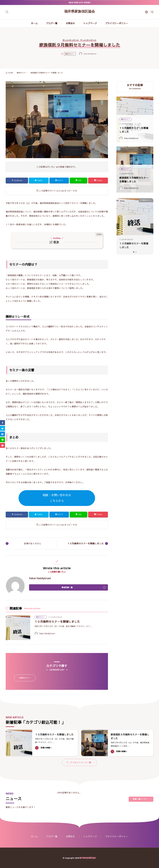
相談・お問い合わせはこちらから (57, 498)
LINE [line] (80, 180)
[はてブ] (2, 434)
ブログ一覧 (52, 23)
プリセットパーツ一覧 (81, 762)
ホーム (34, 23)
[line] (2, 440)
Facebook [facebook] (18, 180)
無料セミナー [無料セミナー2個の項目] (28, 678)
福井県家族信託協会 (80, 12)
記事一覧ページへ (140, 799)
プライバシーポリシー (117, 23)
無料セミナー (70, 54)
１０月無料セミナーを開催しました (86, 543)
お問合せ (70, 23)
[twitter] (2, 428)
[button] (118, 226)
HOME (11, 73)
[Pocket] (2, 445)
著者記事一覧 (67, 587)
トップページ (90, 23)
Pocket (99, 180)
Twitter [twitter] (40, 180)
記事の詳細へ (46, 751)
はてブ (60, 180)
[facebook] (2, 423)
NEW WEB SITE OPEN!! (79, 2)
